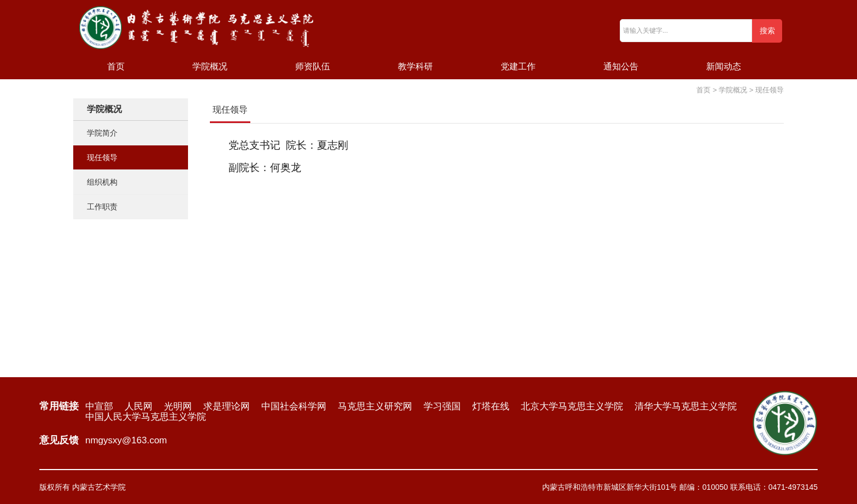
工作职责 (102, 207)
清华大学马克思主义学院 (686, 406)
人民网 (139, 406)
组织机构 (102, 182)
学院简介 (102, 133)
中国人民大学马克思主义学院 (146, 417)
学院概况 (210, 66)
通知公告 (621, 66)
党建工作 (518, 66)
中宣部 (99, 406)
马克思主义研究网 (375, 406)
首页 (116, 66)
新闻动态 (724, 66)
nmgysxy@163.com (126, 440)
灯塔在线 (491, 406)
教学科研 (415, 66)
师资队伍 (313, 66)
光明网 (178, 406)
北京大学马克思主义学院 (572, 406)
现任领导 (102, 157)
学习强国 (442, 406)
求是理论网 (227, 406)
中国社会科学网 (294, 406)
